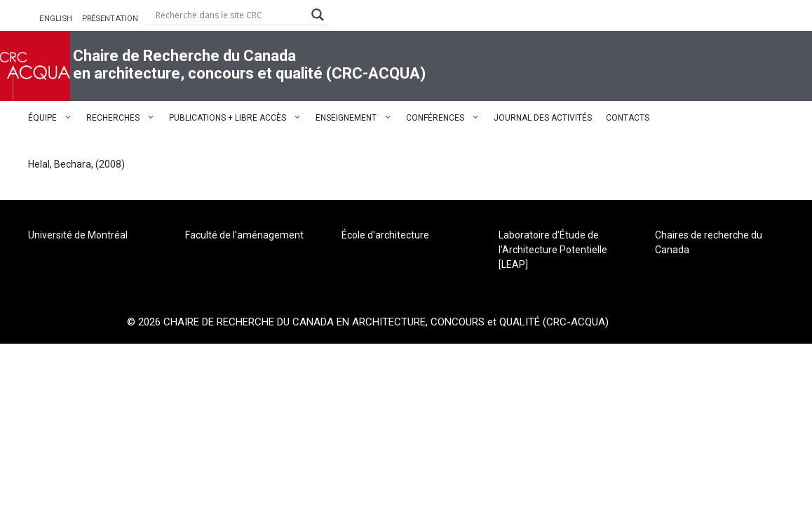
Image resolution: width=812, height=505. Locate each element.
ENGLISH (56, 18)
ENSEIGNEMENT (357, 118)
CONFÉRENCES (446, 118)
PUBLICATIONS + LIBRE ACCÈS (239, 118)
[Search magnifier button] (318, 15)
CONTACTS (628, 118)
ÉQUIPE (54, 118)
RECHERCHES (124, 118)
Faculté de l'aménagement (244, 235)
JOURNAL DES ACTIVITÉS (543, 118)
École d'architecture (385, 235)
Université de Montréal (78, 235)
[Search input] (230, 15)
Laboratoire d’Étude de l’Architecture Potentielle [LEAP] (553, 250)
